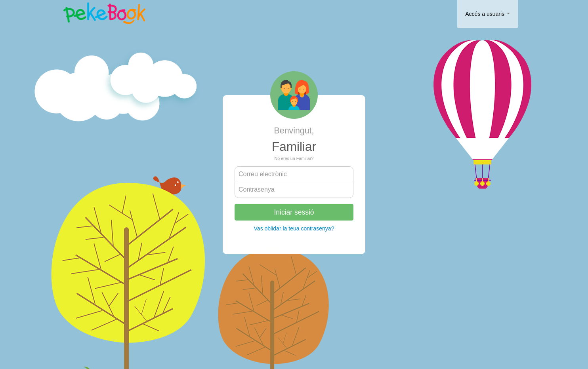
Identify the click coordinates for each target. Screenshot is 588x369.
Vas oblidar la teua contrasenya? (294, 228)
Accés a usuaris (488, 14)
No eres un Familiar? (294, 158)
